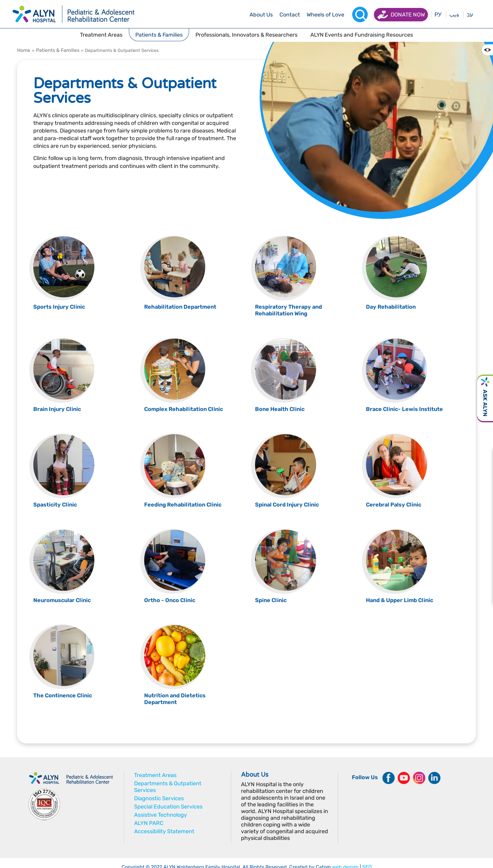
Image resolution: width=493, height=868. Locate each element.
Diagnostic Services (159, 798)
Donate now (408, 15)
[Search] (360, 15)
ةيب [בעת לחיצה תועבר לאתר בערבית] (454, 15)
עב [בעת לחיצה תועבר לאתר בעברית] (470, 15)
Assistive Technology (161, 815)
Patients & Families (58, 50)
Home (24, 50)
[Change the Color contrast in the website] (488, 50)
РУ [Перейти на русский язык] (438, 15)
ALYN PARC (149, 823)
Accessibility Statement (164, 831)
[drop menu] (261, 15)
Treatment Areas (155, 775)
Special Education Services (168, 807)
